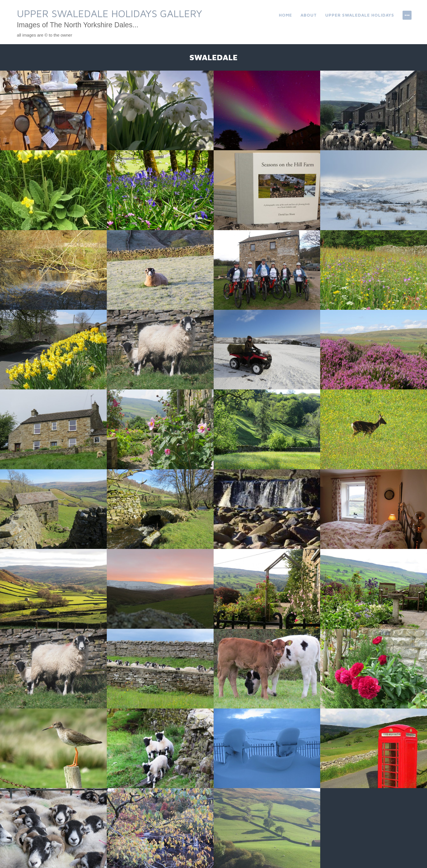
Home (285, 15)
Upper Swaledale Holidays (360, 15)
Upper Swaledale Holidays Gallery (109, 13)
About (309, 15)
